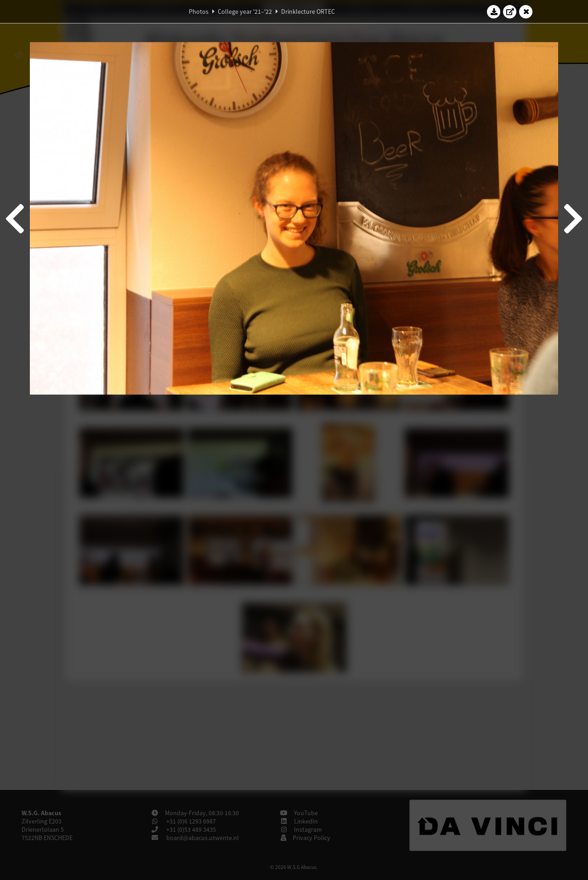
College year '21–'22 (245, 11)
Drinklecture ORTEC (308, 11)
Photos (199, 11)
